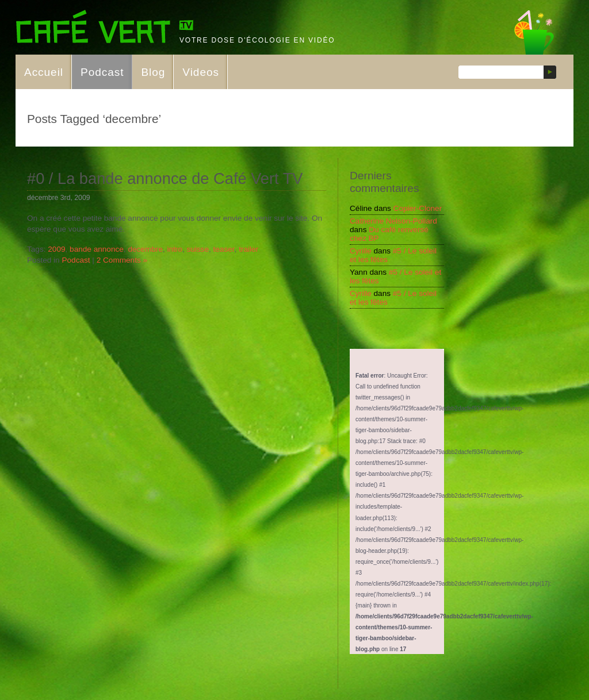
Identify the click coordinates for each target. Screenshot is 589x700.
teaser (224, 249)
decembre (145, 249)
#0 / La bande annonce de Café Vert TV (165, 178)
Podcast (102, 72)
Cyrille (361, 251)
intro (174, 249)
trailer (248, 249)
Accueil (44, 72)
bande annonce (97, 249)
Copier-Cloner (418, 208)
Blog (153, 72)
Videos (201, 72)
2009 (56, 249)
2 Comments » (122, 260)
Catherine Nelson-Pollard (393, 221)
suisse (198, 249)
